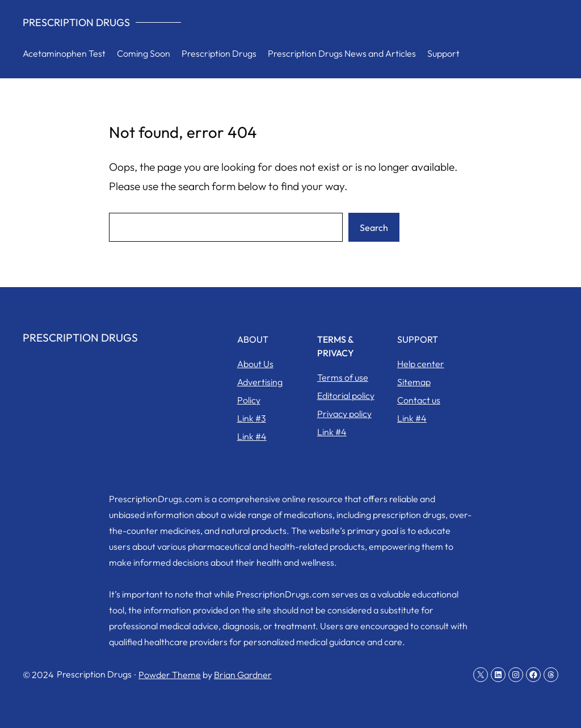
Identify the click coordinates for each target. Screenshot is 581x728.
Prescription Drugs (76, 22)
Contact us (419, 400)
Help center (421, 364)
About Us (255, 364)
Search (374, 228)
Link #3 (252, 418)
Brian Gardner (243, 675)
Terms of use (343, 377)
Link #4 (252, 436)
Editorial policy (346, 395)
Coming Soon (144, 53)
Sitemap (414, 382)
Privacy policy (344, 414)
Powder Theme (170, 675)
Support (443, 53)
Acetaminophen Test (64, 53)
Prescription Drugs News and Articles (342, 53)
